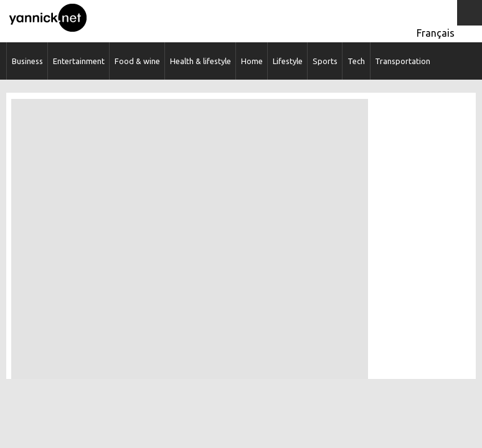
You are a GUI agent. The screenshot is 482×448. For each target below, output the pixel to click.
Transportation (403, 61)
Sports (325, 61)
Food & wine (137, 61)
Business (27, 61)
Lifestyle (288, 61)
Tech (356, 61)
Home (252, 61)
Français (436, 33)
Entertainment (79, 61)
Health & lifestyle (201, 61)
